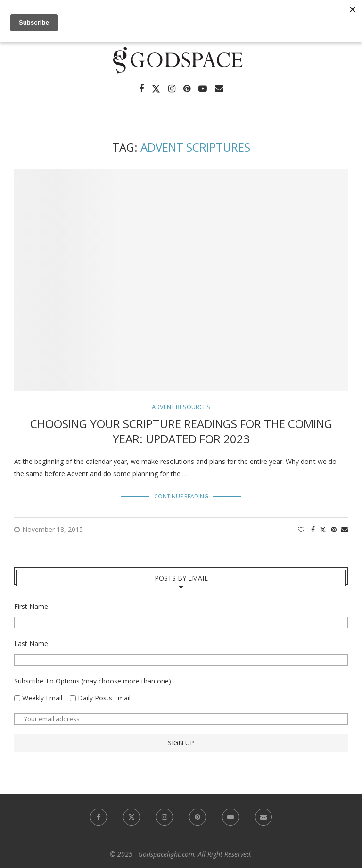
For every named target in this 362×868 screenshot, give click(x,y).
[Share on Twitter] (323, 529)
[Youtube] (203, 89)
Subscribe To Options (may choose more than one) (93, 681)
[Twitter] (156, 89)
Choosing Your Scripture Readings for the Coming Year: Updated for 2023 (181, 431)
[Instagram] (172, 89)
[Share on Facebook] (313, 529)
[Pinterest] (187, 89)
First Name (31, 606)
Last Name (31, 644)
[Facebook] (141, 89)
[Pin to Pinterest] (334, 529)
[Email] (219, 89)
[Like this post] (301, 529)
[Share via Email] (345, 529)
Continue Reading (181, 496)
